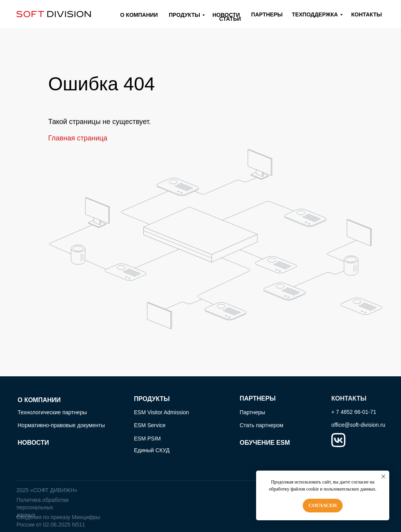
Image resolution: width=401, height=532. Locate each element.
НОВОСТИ (33, 443)
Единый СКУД (152, 450)
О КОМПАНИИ (39, 400)
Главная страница (78, 138)
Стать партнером (261, 425)
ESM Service (150, 425)
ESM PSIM (147, 439)
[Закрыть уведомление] (383, 476)
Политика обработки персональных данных (42, 507)
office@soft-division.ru (358, 425)
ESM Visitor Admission (162, 412)
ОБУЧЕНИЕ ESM (265, 443)
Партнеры (252, 412)
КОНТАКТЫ (349, 398)
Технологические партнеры (52, 412)
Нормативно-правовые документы (61, 425)
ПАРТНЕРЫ (258, 398)
